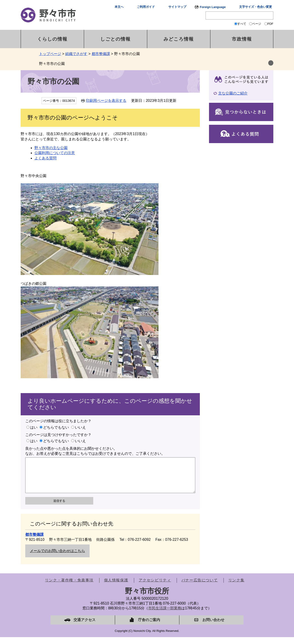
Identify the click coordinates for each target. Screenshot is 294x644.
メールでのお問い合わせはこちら (57, 558)
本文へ (119, 7)
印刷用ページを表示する (106, 101)
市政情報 (242, 39)
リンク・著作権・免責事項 (69, 587)
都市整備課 (101, 54)
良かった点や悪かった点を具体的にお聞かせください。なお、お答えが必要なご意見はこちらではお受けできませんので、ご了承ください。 (95, 451)
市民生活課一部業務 (165, 615)
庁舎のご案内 (149, 627)
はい (34, 427)
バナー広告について (200, 587)
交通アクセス (85, 627)
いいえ (80, 427)
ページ (257, 24)
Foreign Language (213, 7)
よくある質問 (45, 158)
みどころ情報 (179, 39)
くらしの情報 (52, 39)
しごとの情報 (116, 39)
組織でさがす (76, 54)
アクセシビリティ (155, 587)
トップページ (50, 54)
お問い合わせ (213, 627)
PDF (270, 24)
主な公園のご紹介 (233, 93)
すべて (242, 24)
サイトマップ (177, 7)
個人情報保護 (116, 587)
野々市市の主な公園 (51, 148)
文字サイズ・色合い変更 (256, 7)
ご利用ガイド (146, 7)
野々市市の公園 (52, 64)
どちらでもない (56, 427)
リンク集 (236, 587)
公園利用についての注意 (55, 153)
